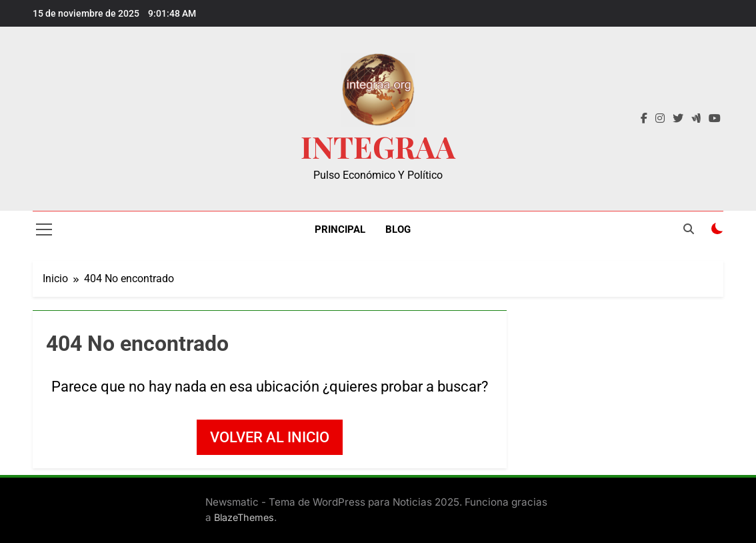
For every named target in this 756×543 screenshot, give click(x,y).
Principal (340, 229)
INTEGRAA (378, 146)
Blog (398, 229)
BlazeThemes (244, 517)
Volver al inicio (270, 437)
